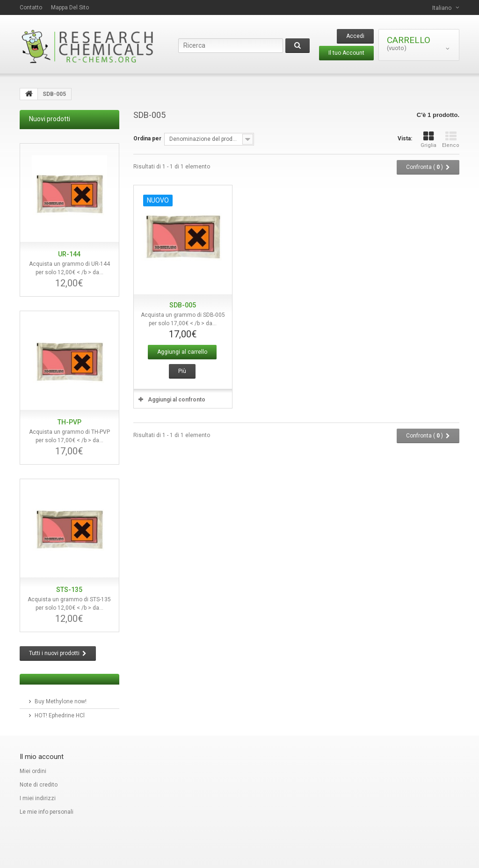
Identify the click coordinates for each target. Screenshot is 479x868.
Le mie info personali (47, 812)
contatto (31, 7)
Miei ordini (33, 771)
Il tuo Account (346, 53)
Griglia (428, 140)
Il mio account (42, 757)
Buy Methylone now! (61, 701)
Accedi (355, 36)
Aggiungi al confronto (177, 400)
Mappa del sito (70, 7)
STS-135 (69, 590)
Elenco (451, 140)
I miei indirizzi (38, 798)
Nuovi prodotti (50, 119)
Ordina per (147, 139)
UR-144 (69, 254)
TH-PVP (69, 422)
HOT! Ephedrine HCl (60, 715)
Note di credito (39, 785)
